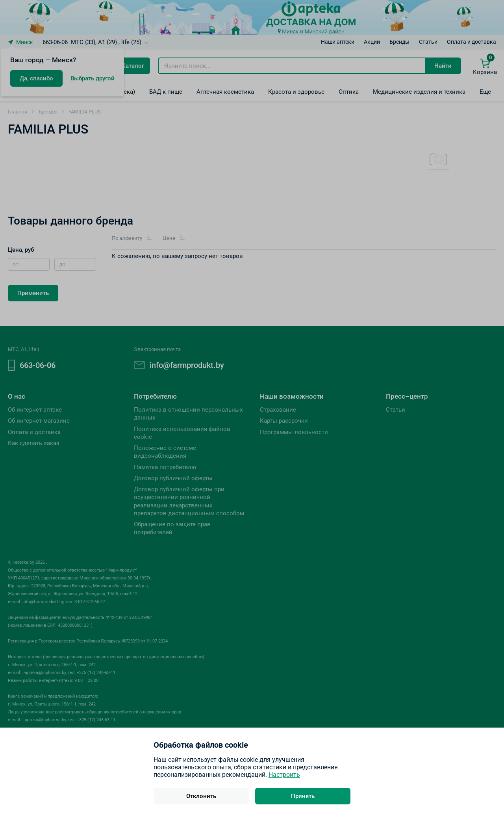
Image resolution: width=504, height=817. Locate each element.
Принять (303, 796)
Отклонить (201, 796)
